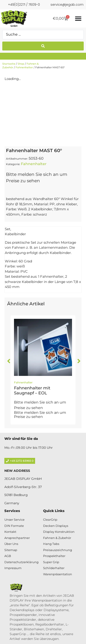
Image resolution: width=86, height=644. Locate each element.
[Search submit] (43, 46)
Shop (21, 64)
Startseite (9, 64)
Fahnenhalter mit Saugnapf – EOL (32, 391)
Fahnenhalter (24, 67)
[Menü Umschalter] (78, 18)
